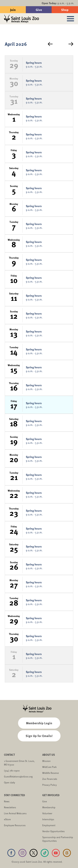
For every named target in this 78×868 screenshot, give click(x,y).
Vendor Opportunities (53, 831)
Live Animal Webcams (15, 813)
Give (39, 10)
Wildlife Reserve (51, 773)
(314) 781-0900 (12, 770)
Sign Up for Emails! (39, 736)
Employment (49, 825)
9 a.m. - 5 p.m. (58, 3)
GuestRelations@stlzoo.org (18, 776)
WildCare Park (49, 767)
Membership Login (39, 723)
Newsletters (10, 807)
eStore (7, 819)
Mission (46, 761)
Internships (48, 819)
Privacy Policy (50, 785)
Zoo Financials (50, 779)
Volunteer (47, 813)
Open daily (10, 782)
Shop (65, 10)
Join (13, 10)
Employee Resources (15, 825)
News (7, 801)
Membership (49, 807)
